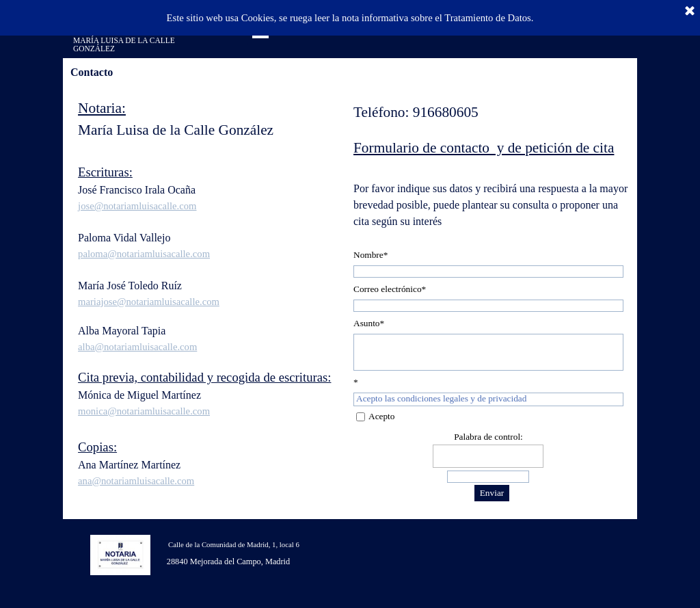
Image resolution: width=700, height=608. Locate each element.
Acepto (382, 416)
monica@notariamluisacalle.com (144, 411)
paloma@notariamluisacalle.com (144, 254)
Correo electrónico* (390, 289)
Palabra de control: (488, 437)
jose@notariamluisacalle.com (137, 206)
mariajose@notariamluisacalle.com (149, 302)
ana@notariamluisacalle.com (136, 481)
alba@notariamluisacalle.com (137, 347)
